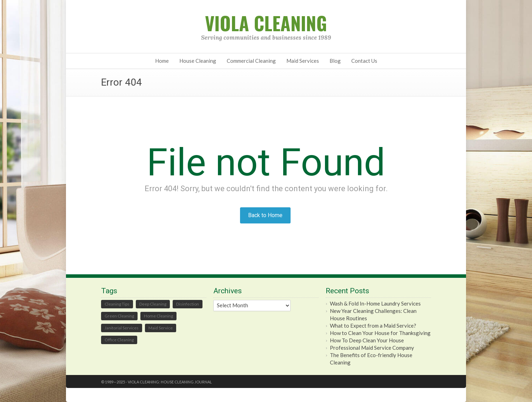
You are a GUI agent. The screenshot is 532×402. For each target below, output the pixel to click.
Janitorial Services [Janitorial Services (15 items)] (122, 328)
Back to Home (265, 215)
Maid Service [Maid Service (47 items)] (161, 328)
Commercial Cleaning (251, 61)
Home (162, 61)
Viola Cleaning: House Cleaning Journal (170, 382)
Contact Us (364, 61)
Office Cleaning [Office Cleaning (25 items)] (119, 340)
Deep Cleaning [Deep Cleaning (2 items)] (153, 304)
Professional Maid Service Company (372, 348)
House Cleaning (198, 61)
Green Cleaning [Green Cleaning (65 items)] (119, 316)
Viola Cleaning (266, 23)
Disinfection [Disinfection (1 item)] (188, 304)
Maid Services (303, 61)
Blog (335, 61)
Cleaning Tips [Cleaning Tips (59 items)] (117, 304)
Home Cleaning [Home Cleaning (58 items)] (158, 316)
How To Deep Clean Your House (367, 340)
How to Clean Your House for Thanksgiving (380, 333)
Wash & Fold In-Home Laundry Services (375, 303)
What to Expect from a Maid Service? (373, 326)
